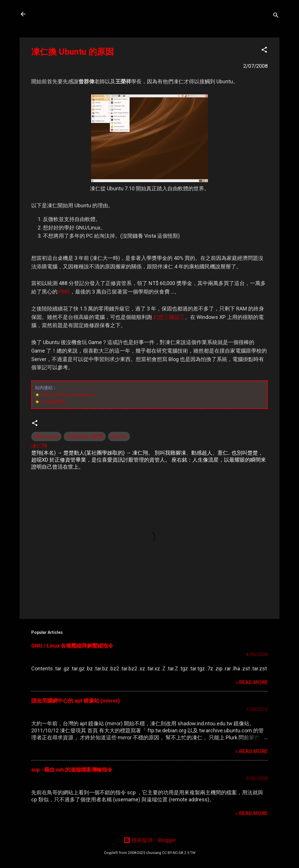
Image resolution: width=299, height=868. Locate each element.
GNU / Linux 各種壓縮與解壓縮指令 (72, 646)
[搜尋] (276, 16)
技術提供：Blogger (150, 840)
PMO (64, 292)
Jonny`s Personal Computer (68, 395)
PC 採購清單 (53, 402)
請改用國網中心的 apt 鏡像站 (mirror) (76, 701)
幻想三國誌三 (169, 317)
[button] (264, 51)
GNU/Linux (46, 436)
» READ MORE (252, 682)
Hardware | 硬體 (85, 436)
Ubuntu (119, 436)
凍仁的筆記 (51, 14)
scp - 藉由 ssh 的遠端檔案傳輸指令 (72, 770)
